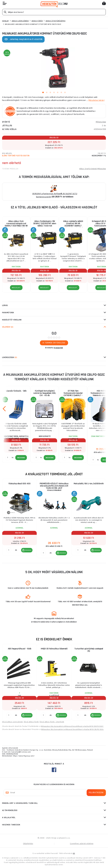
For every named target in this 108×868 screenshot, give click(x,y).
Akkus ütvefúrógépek (55, 21)
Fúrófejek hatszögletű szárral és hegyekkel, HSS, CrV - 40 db (45, 393)
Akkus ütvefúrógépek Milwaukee (93, 169)
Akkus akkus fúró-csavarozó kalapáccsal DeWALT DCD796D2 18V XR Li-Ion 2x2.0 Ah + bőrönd (16, 225)
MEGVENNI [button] (28, 550)
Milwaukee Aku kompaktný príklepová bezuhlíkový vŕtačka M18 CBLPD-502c (72, 729)
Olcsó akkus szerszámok (12, 722)
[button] (27, 550)
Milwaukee (101, 122)
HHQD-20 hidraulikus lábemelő (54, 649)
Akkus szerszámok (20, 21)
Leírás (5, 305)
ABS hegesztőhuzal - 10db (20, 649)
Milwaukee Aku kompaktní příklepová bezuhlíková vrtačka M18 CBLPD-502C (72, 726)
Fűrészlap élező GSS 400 (20, 484)
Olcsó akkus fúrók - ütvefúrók (52, 722)
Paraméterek (8, 313)
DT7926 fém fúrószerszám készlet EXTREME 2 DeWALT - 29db (73, 394)
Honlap (5, 21)
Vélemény (8, 327)
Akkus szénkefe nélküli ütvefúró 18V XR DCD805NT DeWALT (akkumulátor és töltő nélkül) (73, 225)
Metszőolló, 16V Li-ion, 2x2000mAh (89, 484)
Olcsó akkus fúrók (31, 722)
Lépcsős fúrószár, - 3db (16, 391)
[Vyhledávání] (54, 12)
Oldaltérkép (28, 844)
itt (74, 853)
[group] (19, 519)
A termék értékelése (54, 343)
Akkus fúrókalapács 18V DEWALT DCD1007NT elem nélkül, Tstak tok (45, 224)
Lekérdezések (10, 357)
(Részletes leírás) (96, 100)
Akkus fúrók (37, 21)
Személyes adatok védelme (82, 844)
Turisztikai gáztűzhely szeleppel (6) (89, 650)
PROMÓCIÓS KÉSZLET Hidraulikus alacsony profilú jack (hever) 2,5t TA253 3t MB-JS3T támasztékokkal (54, 487)
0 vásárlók (58, 348)
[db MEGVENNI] (9, 550)
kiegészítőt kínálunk (12, 320)
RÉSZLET (16, 288)
